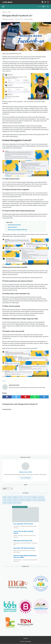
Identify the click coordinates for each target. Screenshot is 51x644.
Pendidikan (28, 500)
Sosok (19, 503)
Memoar (10, 500)
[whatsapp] (35, 397)
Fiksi (25, 497)
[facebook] (7, 397)
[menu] (4, 7)
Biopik (10, 497)
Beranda (25, 638)
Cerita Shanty (28, 642)
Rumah (5, 503)
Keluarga (34, 497)
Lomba (5, 500)
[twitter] (16, 397)
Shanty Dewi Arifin (26, 472)
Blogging (15, 497)
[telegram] (44, 397)
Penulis (35, 500)
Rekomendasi (41, 500)
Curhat (21, 497)
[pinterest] (26, 397)
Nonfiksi (22, 500)
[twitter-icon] (45, 2)
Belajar (5, 497)
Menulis (16, 500)
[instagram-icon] (48, 2)
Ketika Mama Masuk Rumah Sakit (23, 541)
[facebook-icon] (43, 2)
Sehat (10, 503)
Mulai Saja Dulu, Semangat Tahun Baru (18, 230)
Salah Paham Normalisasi (14, 225)
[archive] (7, 489)
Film (29, 497)
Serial (14, 503)
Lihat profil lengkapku (26, 478)
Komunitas (41, 497)
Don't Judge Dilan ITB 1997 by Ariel (23, 524)
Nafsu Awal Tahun (12, 227)
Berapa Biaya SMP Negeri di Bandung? (24, 548)
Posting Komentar (29, 19)
